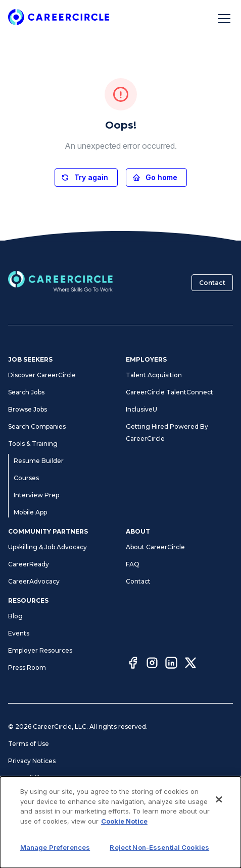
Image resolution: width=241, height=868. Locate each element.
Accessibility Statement (44, 778)
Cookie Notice (30, 812)
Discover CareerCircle (42, 375)
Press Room (27, 668)
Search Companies (37, 426)
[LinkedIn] (171, 664)
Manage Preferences (41, 795)
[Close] (219, 849)
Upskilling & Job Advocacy (47, 547)
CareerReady (29, 564)
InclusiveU (141, 409)
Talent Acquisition (154, 375)
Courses (26, 478)
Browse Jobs (28, 409)
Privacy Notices (32, 761)
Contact (212, 283)
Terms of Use (29, 744)
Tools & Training (33, 444)
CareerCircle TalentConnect (170, 392)
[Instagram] (152, 664)
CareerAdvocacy (34, 581)
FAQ (133, 564)
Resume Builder (39, 461)
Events (19, 633)
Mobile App (30, 512)
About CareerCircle (155, 547)
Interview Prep (36, 495)
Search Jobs (26, 392)
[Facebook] (133, 664)
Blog (15, 616)
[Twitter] (190, 664)
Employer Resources (40, 650)
